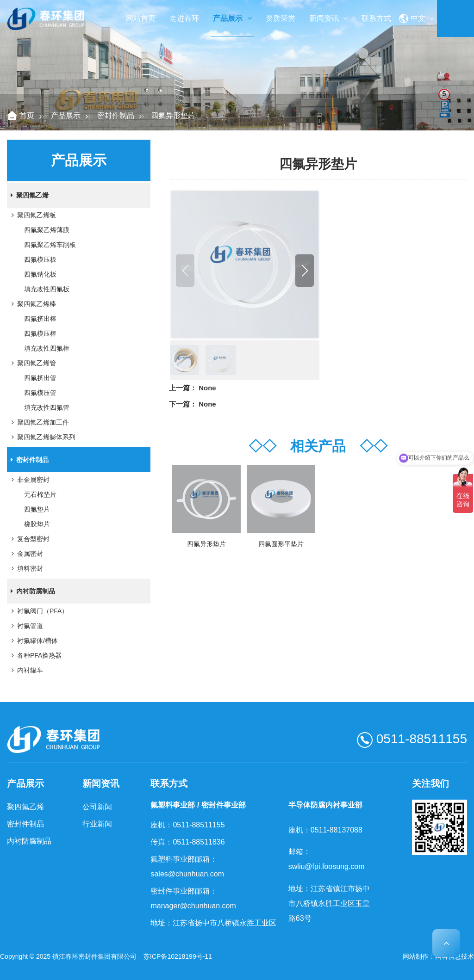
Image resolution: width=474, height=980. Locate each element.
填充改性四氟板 (47, 289)
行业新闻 (97, 824)
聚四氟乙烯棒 (32, 304)
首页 (27, 115)
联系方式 (376, 18)
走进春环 (184, 18)
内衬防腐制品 (31, 591)
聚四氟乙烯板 (32, 215)
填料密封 (25, 568)
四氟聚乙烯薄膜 (47, 230)
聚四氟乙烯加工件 (38, 422)
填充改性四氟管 (47, 407)
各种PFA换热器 (35, 655)
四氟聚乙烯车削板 (50, 245)
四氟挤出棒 (40, 319)
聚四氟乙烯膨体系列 (42, 437)
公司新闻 (97, 807)
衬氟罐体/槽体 (33, 641)
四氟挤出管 (40, 378)
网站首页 (141, 18)
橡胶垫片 (37, 524)
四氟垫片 (37, 509)
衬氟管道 (25, 626)
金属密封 (25, 554)
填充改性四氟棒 (47, 348)
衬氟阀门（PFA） (38, 611)
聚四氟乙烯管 (32, 363)
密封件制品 (116, 115)
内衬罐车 (25, 670)
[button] (305, 271)
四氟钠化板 (40, 274)
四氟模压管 (40, 393)
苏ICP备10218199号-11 (178, 956)
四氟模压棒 (40, 333)
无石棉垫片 (40, 494)
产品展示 (232, 18)
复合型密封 (29, 539)
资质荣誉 (281, 18)
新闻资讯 (328, 18)
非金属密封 (29, 480)
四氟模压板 (40, 259)
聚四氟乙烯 (28, 195)
